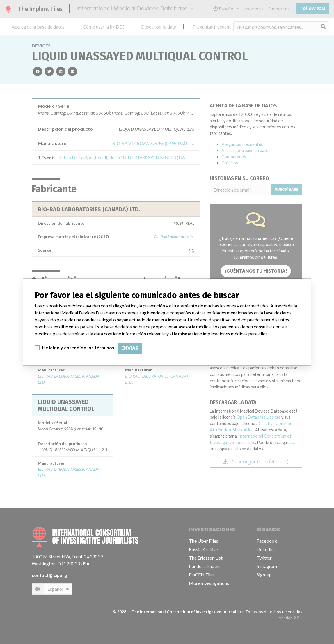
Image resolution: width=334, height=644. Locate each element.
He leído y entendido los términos (78, 347)
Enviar (130, 348)
